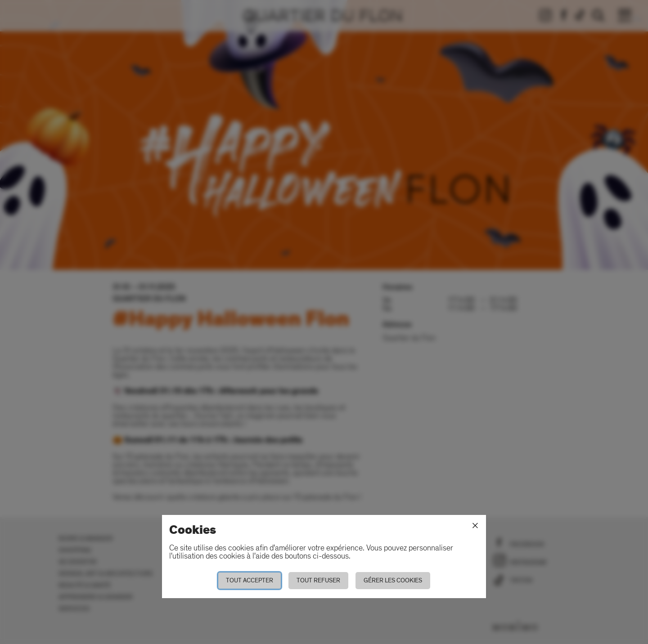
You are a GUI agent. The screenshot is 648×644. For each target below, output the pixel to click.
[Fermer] (475, 526)
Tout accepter (250, 580)
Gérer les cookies (393, 580)
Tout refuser (318, 580)
